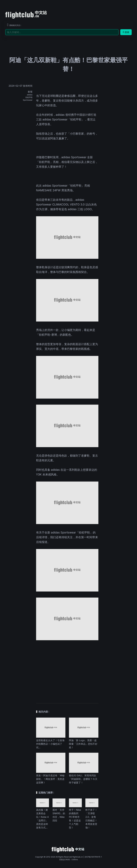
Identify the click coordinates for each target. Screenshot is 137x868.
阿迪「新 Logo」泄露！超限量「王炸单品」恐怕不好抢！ (83, 744)
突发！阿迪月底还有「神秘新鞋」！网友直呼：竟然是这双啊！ (50, 779)
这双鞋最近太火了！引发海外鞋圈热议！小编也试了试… (50, 744)
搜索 (126, 32)
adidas (30, 95)
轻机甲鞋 (29, 97)
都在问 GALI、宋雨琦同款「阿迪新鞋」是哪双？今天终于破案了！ (83, 779)
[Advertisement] (67, 670)
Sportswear (28, 100)
